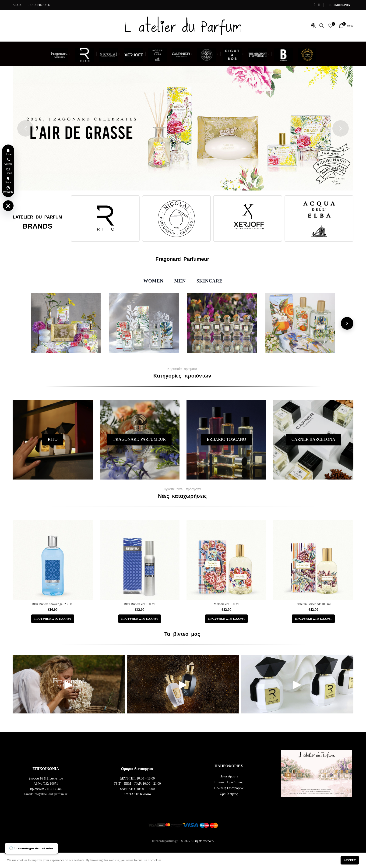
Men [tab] (180, 281)
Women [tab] (153, 281)
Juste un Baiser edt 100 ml (313, 604)
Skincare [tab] (210, 281)
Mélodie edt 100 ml (226, 604)
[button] (53, 619)
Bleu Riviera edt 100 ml (140, 604)
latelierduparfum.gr (165, 841)
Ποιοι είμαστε (229, 776)
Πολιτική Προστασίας (229, 782)
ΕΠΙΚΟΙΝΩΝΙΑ (340, 5)
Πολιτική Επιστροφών (229, 788)
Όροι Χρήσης (229, 794)
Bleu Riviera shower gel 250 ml (53, 604)
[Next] (347, 323)
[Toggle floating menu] (8, 206)
